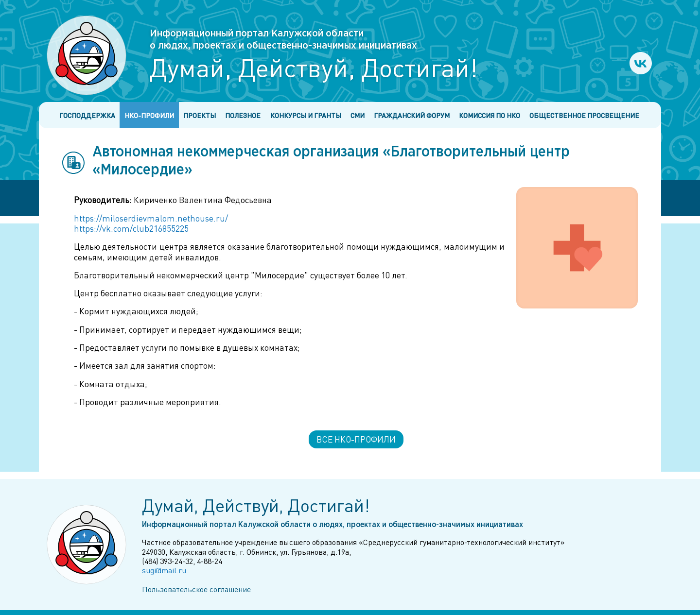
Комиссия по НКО (490, 115)
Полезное (243, 115)
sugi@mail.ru (164, 570)
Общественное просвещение (584, 115)
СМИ (358, 115)
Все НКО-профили (356, 439)
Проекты (200, 115)
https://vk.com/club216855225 (131, 228)
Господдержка (87, 115)
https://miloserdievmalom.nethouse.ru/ (151, 218)
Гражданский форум (412, 115)
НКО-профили (149, 115)
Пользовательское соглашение (196, 589)
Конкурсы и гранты (306, 115)
